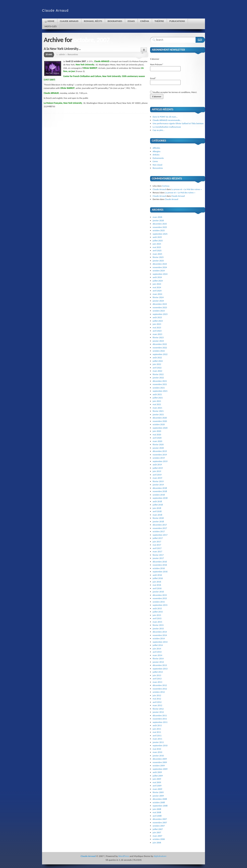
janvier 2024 (158, 301)
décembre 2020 (160, 418)
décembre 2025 (160, 224)
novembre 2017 (160, 528)
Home (51, 21)
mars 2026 (157, 217)
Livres (155, 161)
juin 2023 (157, 324)
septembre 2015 (160, 605)
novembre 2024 (160, 267)
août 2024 (157, 277)
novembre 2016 (160, 565)
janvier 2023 (158, 341)
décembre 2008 (160, 799)
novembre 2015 (160, 598)
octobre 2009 (159, 766)
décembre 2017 (160, 525)
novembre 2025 (160, 227)
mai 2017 (157, 545)
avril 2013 (157, 679)
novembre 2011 (160, 719)
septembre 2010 (160, 745)
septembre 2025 (160, 234)
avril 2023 (157, 331)
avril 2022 (157, 368)
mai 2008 (157, 812)
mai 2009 (157, 782)
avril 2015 (157, 618)
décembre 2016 (160, 562)
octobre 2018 (159, 495)
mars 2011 (157, 739)
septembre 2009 (160, 769)
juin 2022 (157, 364)
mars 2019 (157, 478)
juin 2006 (157, 843)
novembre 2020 (160, 421)
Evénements (158, 158)
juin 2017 (157, 542)
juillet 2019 (158, 468)
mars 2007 (157, 836)
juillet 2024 (158, 281)
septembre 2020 (160, 428)
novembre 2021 (160, 384)
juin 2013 (157, 675)
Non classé (157, 165)
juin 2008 (157, 809)
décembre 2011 (160, 715)
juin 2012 (157, 695)
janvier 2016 (158, 592)
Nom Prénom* (165, 67)
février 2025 (158, 257)
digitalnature (160, 856)
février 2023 (158, 337)
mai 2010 (157, 749)
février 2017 (158, 555)
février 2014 (158, 659)
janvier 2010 (158, 756)
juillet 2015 (158, 612)
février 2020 (158, 444)
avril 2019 (157, 475)
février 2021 (158, 411)
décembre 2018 (160, 488)
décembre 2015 (160, 595)
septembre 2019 (160, 461)
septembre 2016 (160, 572)
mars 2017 (157, 551)
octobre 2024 (159, 271)
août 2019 (157, 465)
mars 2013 (157, 682)
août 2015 (157, 608)
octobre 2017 (159, 531)
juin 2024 (157, 284)
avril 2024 (157, 291)
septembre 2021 (160, 391)
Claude (55, 10)
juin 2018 (157, 508)
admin (62, 54)
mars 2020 (157, 441)
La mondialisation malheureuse (167, 127)
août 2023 (157, 317)
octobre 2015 (159, 602)
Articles (156, 155)
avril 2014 (157, 652)
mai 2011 (157, 732)
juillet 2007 (158, 829)
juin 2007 (157, 832)
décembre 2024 (160, 264)
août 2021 (157, 394)
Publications (177, 21)
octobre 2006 (159, 839)
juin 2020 (157, 431)
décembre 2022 (160, 344)
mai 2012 (157, 699)
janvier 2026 (158, 220)
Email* (165, 81)
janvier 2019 (158, 485)
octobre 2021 (159, 388)
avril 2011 (157, 736)
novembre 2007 (160, 822)
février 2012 (158, 709)
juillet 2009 (158, 776)
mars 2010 (157, 752)
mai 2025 (157, 247)
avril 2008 (157, 816)
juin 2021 (157, 401)
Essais (131, 21)
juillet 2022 (158, 361)
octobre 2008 (159, 802)
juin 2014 (157, 649)
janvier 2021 (158, 414)
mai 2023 (157, 327)
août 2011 (157, 725)
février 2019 (158, 481)
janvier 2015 (158, 628)
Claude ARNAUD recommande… (167, 120)
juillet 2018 (158, 505)
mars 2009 (157, 789)
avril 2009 (157, 786)
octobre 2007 (159, 826)
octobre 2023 (159, 311)
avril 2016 (157, 588)
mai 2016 (157, 585)
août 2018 (157, 501)
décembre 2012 (160, 685)
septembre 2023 (160, 314)
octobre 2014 (159, 638)
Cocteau (166, 186)
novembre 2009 (160, 762)
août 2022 (157, 358)
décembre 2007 (160, 819)
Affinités (156, 148)
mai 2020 (157, 435)
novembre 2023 (160, 307)
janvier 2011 (158, 742)
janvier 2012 (158, 712)
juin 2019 (157, 471)
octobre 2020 (159, 424)
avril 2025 (157, 250)
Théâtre (159, 21)
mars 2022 (157, 371)
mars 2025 (157, 254)
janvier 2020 (158, 448)
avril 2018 (157, 511)
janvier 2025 (158, 261)
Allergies (157, 151)
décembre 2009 (160, 759)
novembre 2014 (160, 635)
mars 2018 (157, 515)
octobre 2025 (159, 230)
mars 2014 (157, 655)
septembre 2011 (160, 722)
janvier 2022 (158, 378)
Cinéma (145, 21)
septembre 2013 (160, 669)
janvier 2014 (158, 662)
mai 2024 (157, 287)
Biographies (115, 21)
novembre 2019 (160, 455)
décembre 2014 (160, 632)
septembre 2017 (160, 535)
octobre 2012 (159, 692)
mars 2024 (157, 294)
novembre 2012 (160, 689)
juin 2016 (157, 582)
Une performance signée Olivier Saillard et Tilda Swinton (178, 123)
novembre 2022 (160, 348)
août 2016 (157, 575)
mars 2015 (157, 622)
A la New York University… (62, 49)
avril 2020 (157, 438)
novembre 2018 (160, 491)
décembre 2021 (160, 381)
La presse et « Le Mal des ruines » (187, 189)
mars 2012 (157, 705)
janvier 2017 (158, 558)
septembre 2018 (160, 498)
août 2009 (157, 772)
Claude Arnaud (69, 21)
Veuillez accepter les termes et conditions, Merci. (174, 92)
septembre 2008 (160, 806)
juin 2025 (157, 244)
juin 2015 (157, 615)
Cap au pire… (159, 130)
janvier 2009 (158, 796)
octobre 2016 (159, 568)
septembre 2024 (160, 274)
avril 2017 (157, 548)
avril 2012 (157, 702)
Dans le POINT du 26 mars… (165, 117)
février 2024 (158, 297)
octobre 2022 (159, 351)
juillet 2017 (158, 538)
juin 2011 (157, 729)
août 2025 (157, 237)
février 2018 (158, 518)
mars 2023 (157, 334)
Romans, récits (93, 21)
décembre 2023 (160, 304)
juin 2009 (157, 779)
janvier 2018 (158, 521)
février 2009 (158, 792)
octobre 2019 (159, 458)
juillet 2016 (158, 578)
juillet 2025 (158, 241)
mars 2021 (157, 408)
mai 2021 (157, 404)
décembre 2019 (160, 451)
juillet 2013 (158, 672)
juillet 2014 (158, 645)
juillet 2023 (158, 321)
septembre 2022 (160, 354)
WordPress (124, 856)
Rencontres (73, 54)
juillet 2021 (158, 398)
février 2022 (158, 374)
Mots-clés (51, 26)
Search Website (200, 40)
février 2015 (158, 625)
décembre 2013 (160, 665)
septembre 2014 (160, 642)
